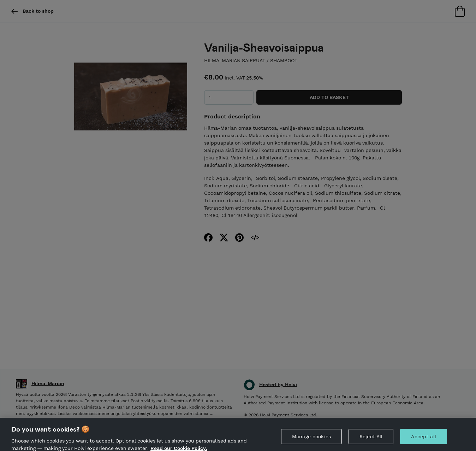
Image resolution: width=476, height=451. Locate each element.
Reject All (371, 439)
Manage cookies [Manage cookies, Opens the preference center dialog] (311, 439)
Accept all (423, 439)
